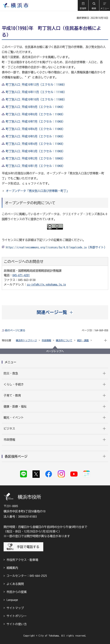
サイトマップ (15, 608)
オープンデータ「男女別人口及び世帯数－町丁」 (38, 191)
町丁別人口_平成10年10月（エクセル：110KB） (36, 99)
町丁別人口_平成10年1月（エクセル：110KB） (35, 166)
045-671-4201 (21, 275)
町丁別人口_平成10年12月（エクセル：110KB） (36, 85)
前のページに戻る (15, 330)
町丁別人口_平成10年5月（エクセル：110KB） (35, 136)
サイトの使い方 (17, 624)
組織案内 (12, 568)
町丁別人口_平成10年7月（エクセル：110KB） (35, 121)
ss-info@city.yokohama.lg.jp (46, 284)
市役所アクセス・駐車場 (22, 560)
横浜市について (64, 340)
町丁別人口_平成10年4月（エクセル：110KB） (35, 144)
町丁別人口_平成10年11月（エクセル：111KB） (36, 92)
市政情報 (47, 340)
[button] (83, 5)
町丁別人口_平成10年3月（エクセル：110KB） (35, 151)
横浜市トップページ (26, 340)
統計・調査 (83, 340)
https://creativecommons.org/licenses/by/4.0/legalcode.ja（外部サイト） (56, 247)
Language (12, 600)
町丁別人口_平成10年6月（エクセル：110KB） (35, 129)
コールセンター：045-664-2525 (27, 576)
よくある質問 (15, 584)
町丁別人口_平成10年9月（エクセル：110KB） (35, 107)
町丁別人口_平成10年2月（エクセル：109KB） (35, 158)
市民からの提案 (17, 592)
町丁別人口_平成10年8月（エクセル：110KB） (35, 114)
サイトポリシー (17, 616)
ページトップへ (55, 351)
